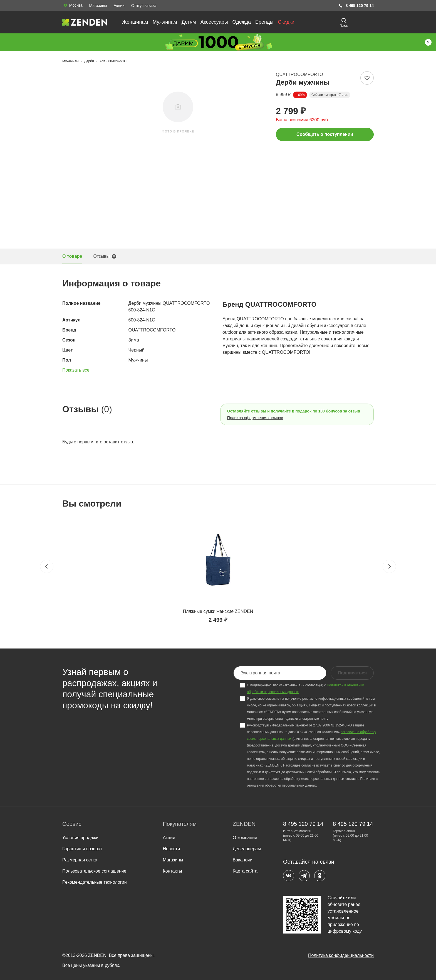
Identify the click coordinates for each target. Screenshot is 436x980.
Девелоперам (247, 849)
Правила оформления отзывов (255, 418)
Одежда (242, 22)
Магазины (98, 6)
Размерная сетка (80, 860)
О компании (245, 838)
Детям (189, 22)
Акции (119, 6)
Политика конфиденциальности (341, 955)
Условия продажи (80, 838)
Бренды (264, 22)
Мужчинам (165, 22)
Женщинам (135, 22)
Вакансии (243, 860)
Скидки (286, 22)
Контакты (172, 871)
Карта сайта (245, 871)
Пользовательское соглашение (94, 871)
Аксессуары (214, 22)
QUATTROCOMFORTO (299, 74)
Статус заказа (144, 6)
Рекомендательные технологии (95, 882)
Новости (171, 849)
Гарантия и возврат (82, 849)
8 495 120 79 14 (356, 6)
